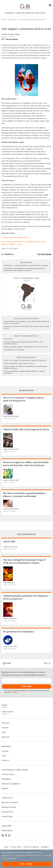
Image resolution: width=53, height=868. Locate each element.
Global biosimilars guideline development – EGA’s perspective (26, 347)
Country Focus (8, 774)
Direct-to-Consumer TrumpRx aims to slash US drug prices (25, 360)
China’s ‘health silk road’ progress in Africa (19, 363)
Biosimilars (6, 746)
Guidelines (6, 779)
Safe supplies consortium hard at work (32, 20)
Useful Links (7, 816)
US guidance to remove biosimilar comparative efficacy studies (26, 265)
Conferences (7, 798)
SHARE (7, 663)
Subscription (7, 830)
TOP (47, 663)
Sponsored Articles (10, 802)
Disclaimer (45, 847)
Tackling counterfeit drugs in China (15, 237)
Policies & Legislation (11, 784)
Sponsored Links (9, 807)
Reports (5, 788)
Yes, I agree (26, 864)
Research (5, 737)
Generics (6, 723)
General (5, 728)
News (4, 732)
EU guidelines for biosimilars (14, 350)
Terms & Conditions (31, 847)
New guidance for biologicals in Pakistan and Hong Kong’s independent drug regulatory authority (24, 269)
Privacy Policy (14, 692)
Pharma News (12, 20)
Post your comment (12, 39)
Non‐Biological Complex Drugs (15, 770)
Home (4, 20)
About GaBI (8, 339)
